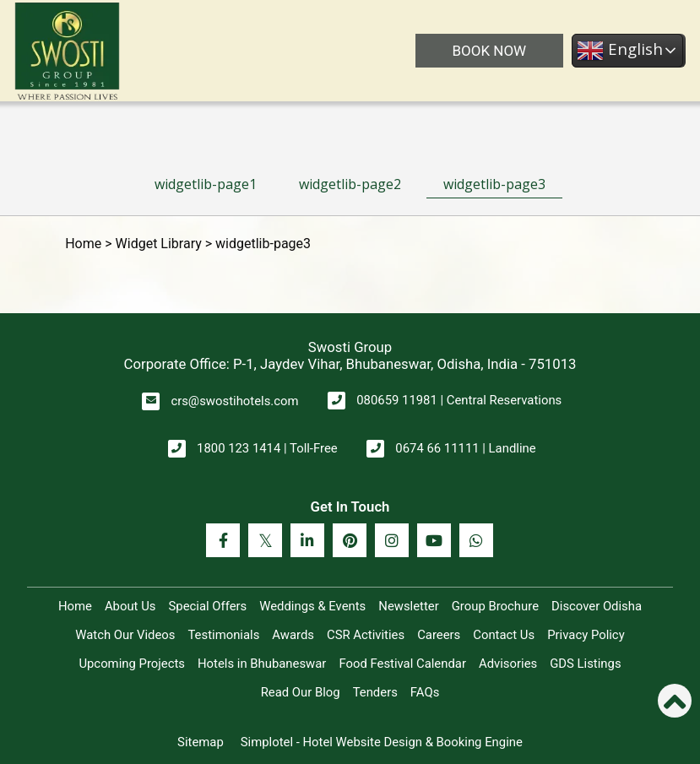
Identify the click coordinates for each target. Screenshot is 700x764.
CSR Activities (366, 635)
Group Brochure (495, 606)
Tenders (375, 692)
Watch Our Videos (125, 635)
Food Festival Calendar (402, 664)
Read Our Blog (301, 692)
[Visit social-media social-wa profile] (476, 540)
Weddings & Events (312, 606)
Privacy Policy (586, 635)
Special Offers (207, 606)
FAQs (425, 692)
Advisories (508, 664)
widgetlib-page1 (206, 184)
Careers (439, 635)
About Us (130, 606)
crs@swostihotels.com (234, 401)
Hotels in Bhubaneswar (262, 664)
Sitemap (201, 742)
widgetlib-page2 (350, 184)
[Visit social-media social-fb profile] (223, 540)
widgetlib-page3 (494, 184)
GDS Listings (585, 664)
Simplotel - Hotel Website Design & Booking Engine (382, 742)
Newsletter (408, 606)
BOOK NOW (487, 51)
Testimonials (223, 635)
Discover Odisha (597, 606)
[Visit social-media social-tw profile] (265, 540)
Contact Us (504, 635)
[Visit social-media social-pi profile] (350, 540)
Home (83, 244)
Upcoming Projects (132, 664)
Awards (293, 635)
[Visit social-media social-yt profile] (434, 540)
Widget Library (159, 244)
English (618, 51)
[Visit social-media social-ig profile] (392, 540)
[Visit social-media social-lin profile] (307, 540)
